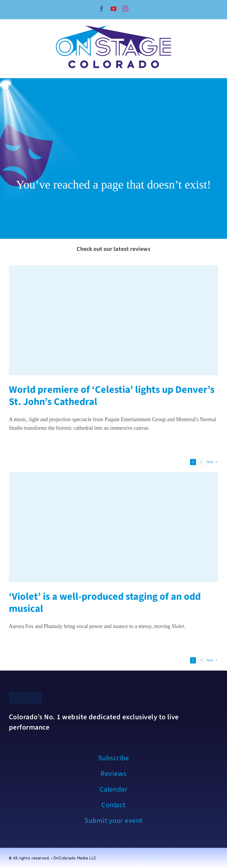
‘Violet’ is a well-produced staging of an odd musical (105, 603)
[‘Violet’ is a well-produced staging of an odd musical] (113, 527)
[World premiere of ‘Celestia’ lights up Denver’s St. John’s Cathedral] (113, 320)
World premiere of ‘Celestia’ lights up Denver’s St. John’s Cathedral (112, 396)
